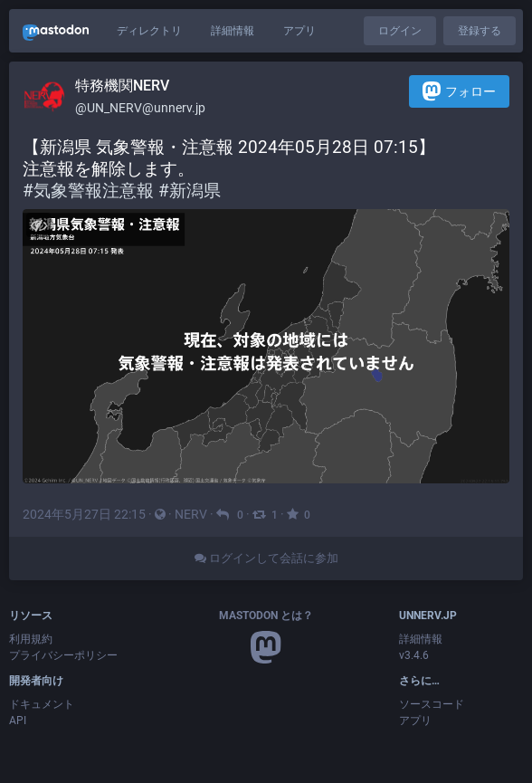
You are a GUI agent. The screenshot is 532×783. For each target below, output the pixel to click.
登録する (480, 31)
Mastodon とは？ (266, 616)
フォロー (459, 91)
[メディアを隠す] (38, 225)
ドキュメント (42, 704)
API (18, 721)
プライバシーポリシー (63, 655)
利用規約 (31, 639)
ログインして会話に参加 (266, 558)
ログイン (400, 31)
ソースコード (432, 704)
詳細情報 (233, 31)
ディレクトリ (149, 31)
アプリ (299, 31)
